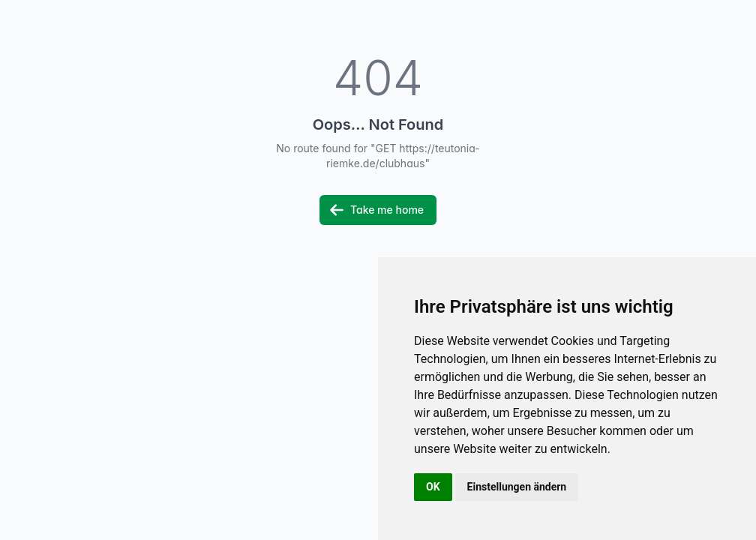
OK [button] (433, 487)
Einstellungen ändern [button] (517, 487)
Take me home (376, 210)
